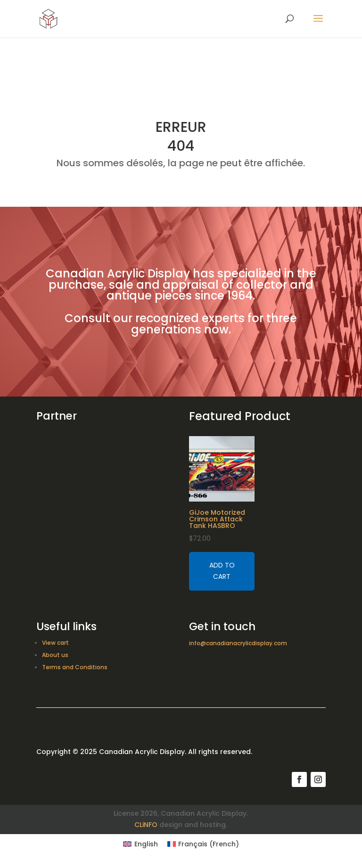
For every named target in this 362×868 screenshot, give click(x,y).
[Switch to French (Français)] (203, 844)
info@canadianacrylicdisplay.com (238, 643)
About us (55, 655)
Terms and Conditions (75, 667)
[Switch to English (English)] (140, 844)
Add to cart (222, 571)
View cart (55, 643)
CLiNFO (146, 825)
